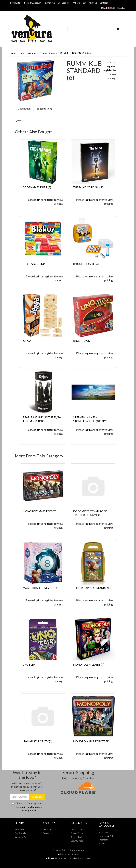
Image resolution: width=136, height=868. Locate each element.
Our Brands (64, 3)
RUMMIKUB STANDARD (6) (76, 53)
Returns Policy (77, 837)
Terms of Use (77, 829)
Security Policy (77, 841)
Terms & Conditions (27, 807)
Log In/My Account (33, 3)
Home (13, 53)
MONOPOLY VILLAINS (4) (89, 665)
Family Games (49, 53)
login (110, 66)
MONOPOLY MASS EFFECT (39, 511)
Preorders (103, 840)
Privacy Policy (29, 810)
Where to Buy (21, 837)
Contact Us (106, 3)
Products (16, 3)
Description (24, 109)
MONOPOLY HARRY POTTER (91, 741)
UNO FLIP (29, 665)
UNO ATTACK (81, 341)
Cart (108, 8)
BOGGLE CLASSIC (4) (86, 264)
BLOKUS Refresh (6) (35, 264)
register (108, 70)
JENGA (27, 341)
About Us (93, 3)
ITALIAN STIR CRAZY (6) (37, 741)
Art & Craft (104, 832)
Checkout (122, 8)
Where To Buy (80, 3)
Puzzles (102, 843)
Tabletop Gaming (29, 53)
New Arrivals (49, 3)
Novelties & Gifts (106, 836)
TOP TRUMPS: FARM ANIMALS (92, 588)
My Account (20, 829)
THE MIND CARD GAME (88, 187)
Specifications (44, 109)
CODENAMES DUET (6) (37, 187)
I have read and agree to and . (27, 807)
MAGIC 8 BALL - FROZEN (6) (40, 588)
